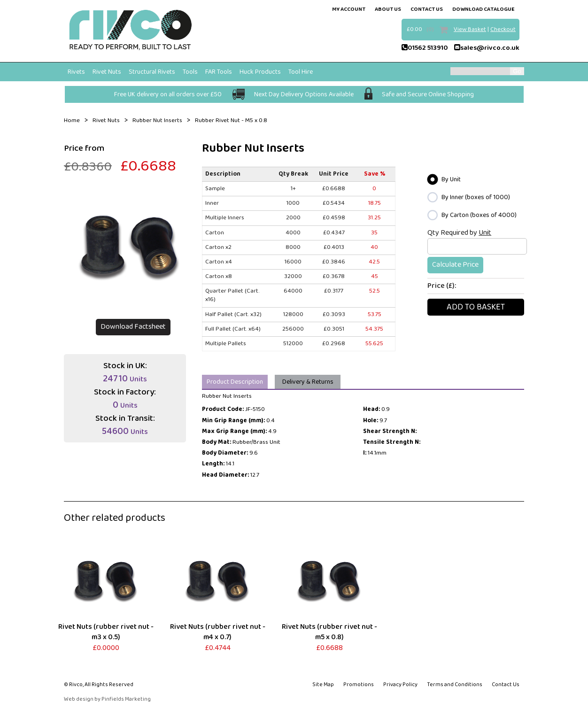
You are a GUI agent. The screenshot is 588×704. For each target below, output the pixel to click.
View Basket (470, 29)
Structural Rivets (152, 72)
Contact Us (506, 685)
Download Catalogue (484, 9)
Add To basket (476, 307)
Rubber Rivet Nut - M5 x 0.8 (231, 121)
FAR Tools (219, 72)
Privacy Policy (400, 685)
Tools (190, 72)
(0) (430, 29)
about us (388, 9)
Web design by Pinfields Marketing (107, 700)
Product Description (235, 382)
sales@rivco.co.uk (487, 48)
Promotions (359, 685)
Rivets (76, 72)
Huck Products (260, 72)
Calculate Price (455, 265)
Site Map (323, 685)
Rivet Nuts (107, 72)
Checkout (503, 29)
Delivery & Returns (308, 382)
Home (72, 121)
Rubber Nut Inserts (157, 121)
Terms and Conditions (455, 685)
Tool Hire (301, 72)
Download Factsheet (133, 327)
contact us (427, 9)
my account (349, 9)
